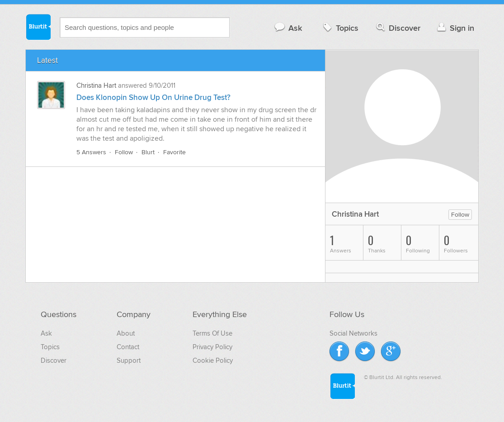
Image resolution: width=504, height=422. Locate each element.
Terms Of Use (212, 333)
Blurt (148, 152)
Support (129, 360)
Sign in (455, 28)
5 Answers (91, 152)
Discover (398, 28)
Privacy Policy (212, 347)
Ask (288, 28)
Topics (340, 28)
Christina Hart (96, 85)
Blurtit (38, 27)
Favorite (174, 152)
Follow (124, 152)
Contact (128, 347)
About (126, 333)
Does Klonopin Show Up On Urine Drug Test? (153, 98)
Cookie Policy (213, 360)
